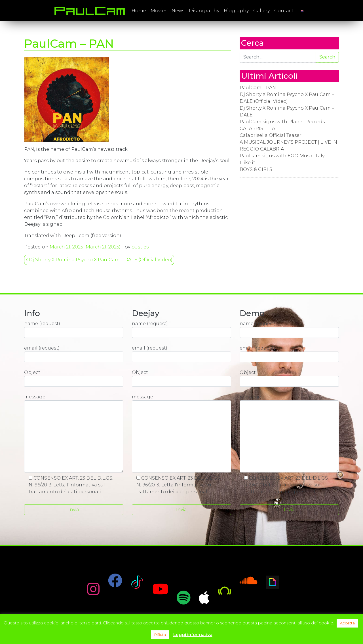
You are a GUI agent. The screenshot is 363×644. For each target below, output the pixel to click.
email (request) (74, 354)
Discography (204, 11)
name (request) (74, 329)
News (178, 11)
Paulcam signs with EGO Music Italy (282, 156)
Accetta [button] (347, 623)
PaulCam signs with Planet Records (282, 122)
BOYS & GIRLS (256, 169)
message (74, 433)
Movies (159, 11)
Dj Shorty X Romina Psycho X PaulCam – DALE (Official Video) (99, 260)
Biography (236, 11)
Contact (284, 11)
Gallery (261, 11)
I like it (247, 163)
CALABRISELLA (257, 128)
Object (74, 378)
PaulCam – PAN (258, 88)
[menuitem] (302, 11)
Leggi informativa (193, 634)
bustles (140, 247)
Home (139, 11)
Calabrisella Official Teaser (271, 135)
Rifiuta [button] (160, 635)
